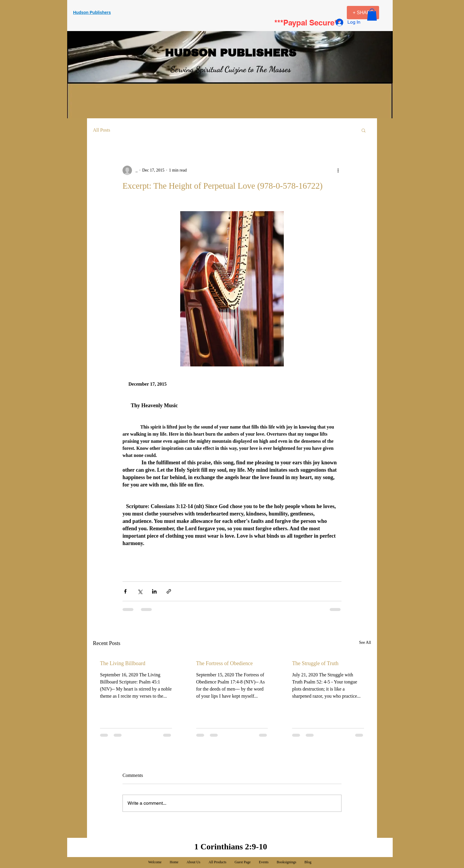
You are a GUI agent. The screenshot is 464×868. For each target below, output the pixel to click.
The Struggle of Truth (315, 663)
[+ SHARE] (363, 13)
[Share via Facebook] (125, 591)
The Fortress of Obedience (224, 663)
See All (365, 642)
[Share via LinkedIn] (154, 591)
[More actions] (338, 170)
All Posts (101, 130)
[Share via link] (169, 591)
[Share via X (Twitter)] (140, 591)
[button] (372, 15)
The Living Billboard (123, 663)
